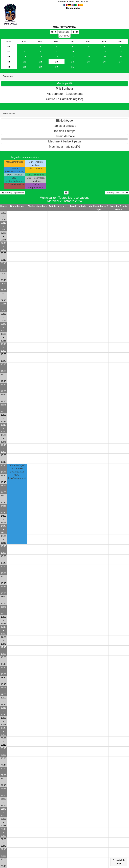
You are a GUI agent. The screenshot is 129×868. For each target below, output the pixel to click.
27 (120, 62)
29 (41, 67)
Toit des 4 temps (58, 206)
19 (104, 57)
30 (57, 67)
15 (41, 57)
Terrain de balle (78, 206)
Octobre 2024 (65, 32)
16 (57, 57)
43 (9, 62)
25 (88, 62)
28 (25, 67)
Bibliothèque (17, 206)
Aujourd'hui (64, 36)
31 (72, 67)
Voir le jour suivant (117, 193)
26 (104, 62)
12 (104, 52)
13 (120, 52)
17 (72, 57)
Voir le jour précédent (13, 193)
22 (41, 62)
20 (120, 57)
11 (88, 52)
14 (25, 57)
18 (88, 57)
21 (25, 62)
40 (9, 47)
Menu (65, 27)
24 (72, 62)
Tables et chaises (37, 206)
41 (9, 52)
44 (9, 67)
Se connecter (73, 8)
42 (9, 57)
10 (72, 52)
